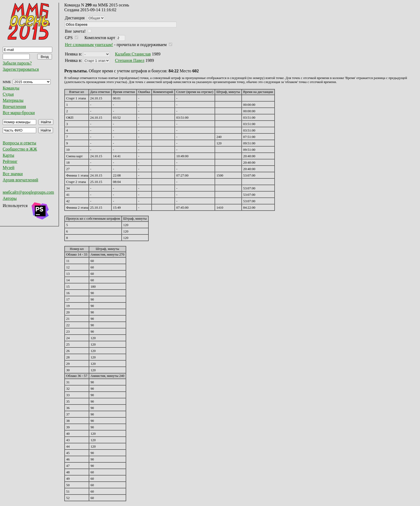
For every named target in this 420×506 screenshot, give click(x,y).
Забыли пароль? (17, 63)
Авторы (10, 198)
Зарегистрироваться (21, 69)
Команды (11, 88)
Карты (8, 155)
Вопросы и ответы (19, 143)
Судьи (8, 94)
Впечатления (14, 106)
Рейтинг (10, 161)
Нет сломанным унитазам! (89, 45)
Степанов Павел (130, 60)
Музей (9, 168)
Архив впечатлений (20, 180)
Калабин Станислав (133, 54)
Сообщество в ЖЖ (20, 149)
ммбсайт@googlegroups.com (28, 192)
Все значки (13, 174)
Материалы (13, 100)
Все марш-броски (19, 113)
